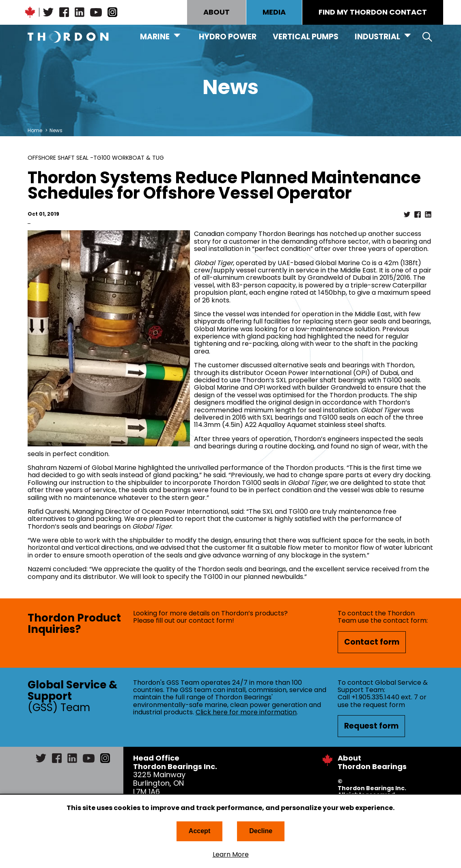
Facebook (64, 12)
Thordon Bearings (68, 37)
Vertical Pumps (306, 37)
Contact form (372, 642)
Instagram (112, 12)
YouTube (96, 12)
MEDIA (274, 12)
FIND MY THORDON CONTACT (373, 12)
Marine (155, 37)
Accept (199, 831)
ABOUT (216, 12)
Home (35, 130)
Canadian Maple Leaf (30, 12)
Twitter (48, 12)
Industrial (377, 37)
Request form (371, 726)
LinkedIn (80, 12)
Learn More (231, 855)
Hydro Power (228, 37)
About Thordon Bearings (372, 762)
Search (427, 37)
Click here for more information (246, 712)
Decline (261, 831)
